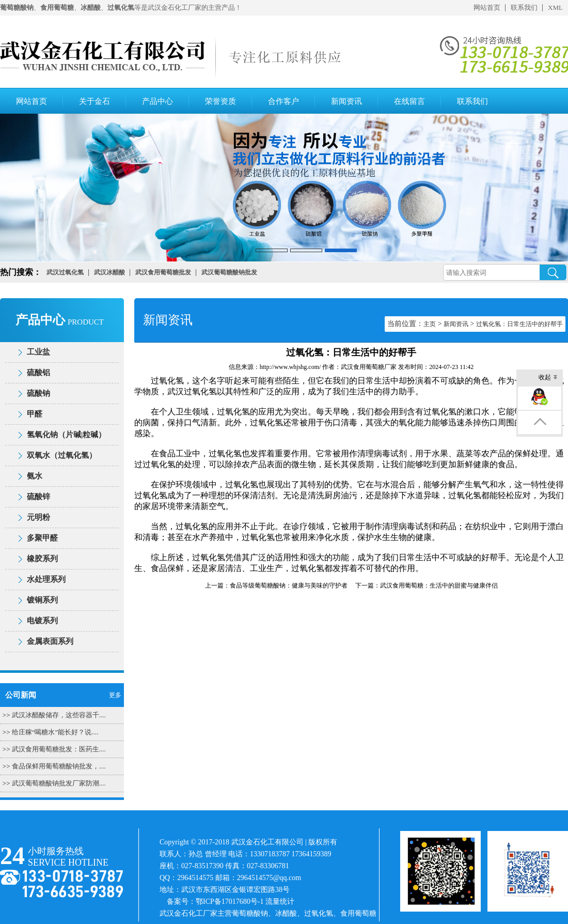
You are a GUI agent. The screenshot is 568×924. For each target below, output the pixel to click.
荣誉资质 (220, 101)
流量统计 (280, 902)
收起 (548, 378)
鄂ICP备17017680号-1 (230, 902)
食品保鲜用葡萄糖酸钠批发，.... (59, 766)
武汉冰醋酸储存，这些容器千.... (59, 715)
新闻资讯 (346, 101)
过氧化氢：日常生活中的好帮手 (519, 324)
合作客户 (283, 101)
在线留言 (409, 101)
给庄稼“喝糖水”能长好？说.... (55, 732)
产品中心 (157, 101)
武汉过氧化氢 (192, 391)
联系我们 (524, 7)
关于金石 (94, 101)
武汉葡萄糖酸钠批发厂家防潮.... (59, 783)
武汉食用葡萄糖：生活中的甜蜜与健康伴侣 (439, 586)
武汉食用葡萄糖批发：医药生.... (59, 749)
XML (555, 7)
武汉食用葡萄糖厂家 (369, 367)
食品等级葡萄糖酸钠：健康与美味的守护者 (289, 586)
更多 (115, 695)
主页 (430, 324)
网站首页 (487, 7)
